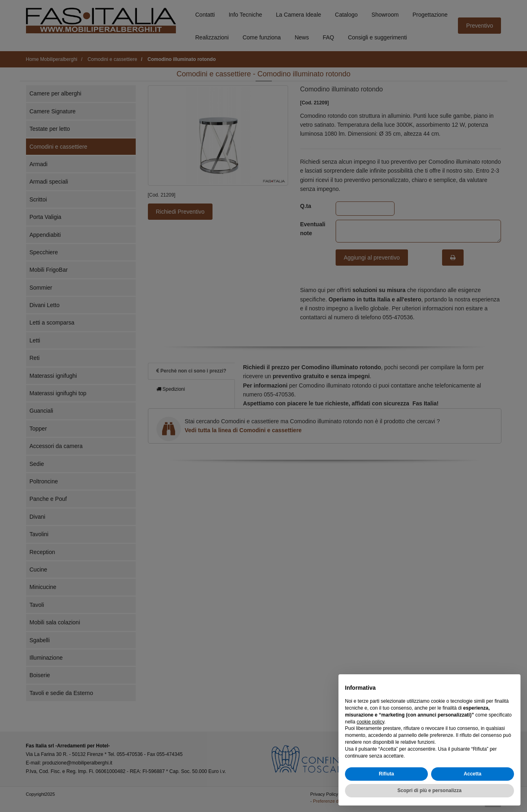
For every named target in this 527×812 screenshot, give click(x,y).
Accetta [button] (472, 774)
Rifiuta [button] (386, 774)
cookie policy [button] (371, 722)
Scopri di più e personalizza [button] (429, 790)
